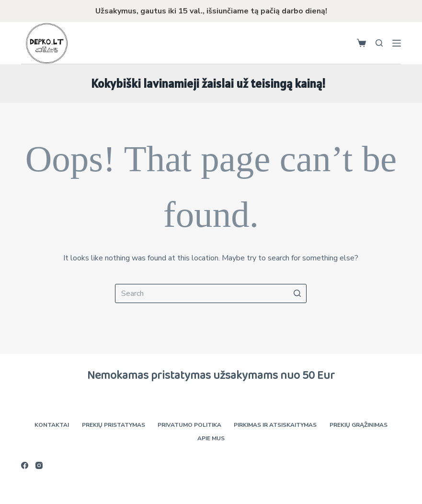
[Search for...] (211, 293)
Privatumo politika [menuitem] (189, 425)
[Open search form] (379, 43)
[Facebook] (25, 465)
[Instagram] (39, 465)
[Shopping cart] (361, 43)
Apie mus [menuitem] (211, 439)
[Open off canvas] (397, 43)
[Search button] (297, 293)
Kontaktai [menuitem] (53, 425)
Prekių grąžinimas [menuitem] (357, 425)
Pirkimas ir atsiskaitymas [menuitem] (275, 425)
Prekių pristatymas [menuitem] (114, 425)
